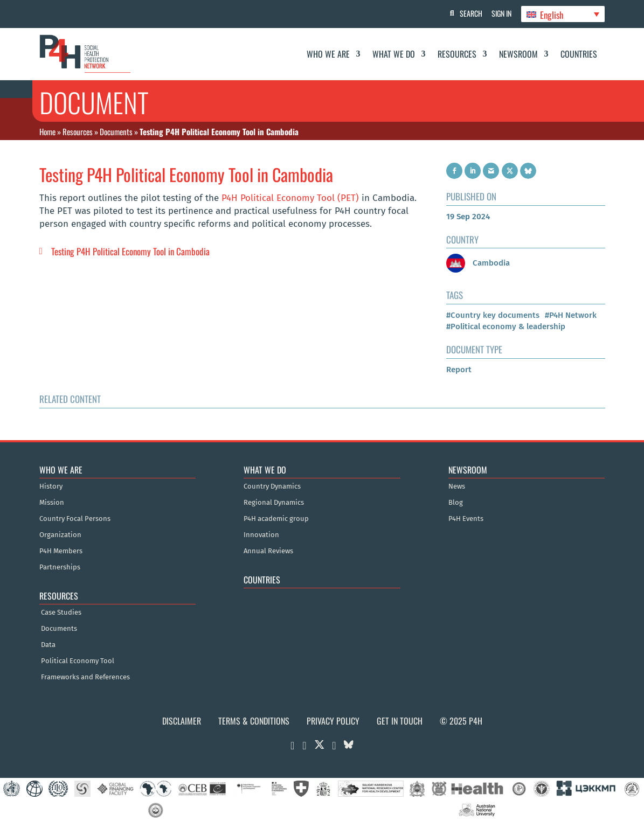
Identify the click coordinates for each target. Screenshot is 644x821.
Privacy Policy (333, 721)
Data (48, 645)
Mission (52, 503)
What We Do (394, 54)
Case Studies (61, 613)
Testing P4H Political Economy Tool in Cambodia (130, 251)
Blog (456, 503)
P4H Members (61, 551)
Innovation (261, 535)
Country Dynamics (272, 486)
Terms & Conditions (254, 721)
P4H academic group (276, 519)
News (457, 486)
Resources (457, 54)
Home (47, 131)
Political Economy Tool (78, 661)
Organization (60, 535)
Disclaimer (182, 721)
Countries (579, 54)
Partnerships (60, 567)
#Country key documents (493, 315)
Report (459, 370)
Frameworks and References (85, 677)
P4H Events (466, 519)
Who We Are (328, 54)
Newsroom (518, 54)
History (51, 486)
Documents (116, 131)
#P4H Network (571, 315)
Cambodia (478, 263)
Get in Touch (400, 721)
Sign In (500, 13)
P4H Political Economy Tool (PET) (290, 198)
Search (468, 13)
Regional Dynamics (274, 503)
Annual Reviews (268, 551)
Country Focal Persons (75, 519)
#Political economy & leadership (506, 326)
